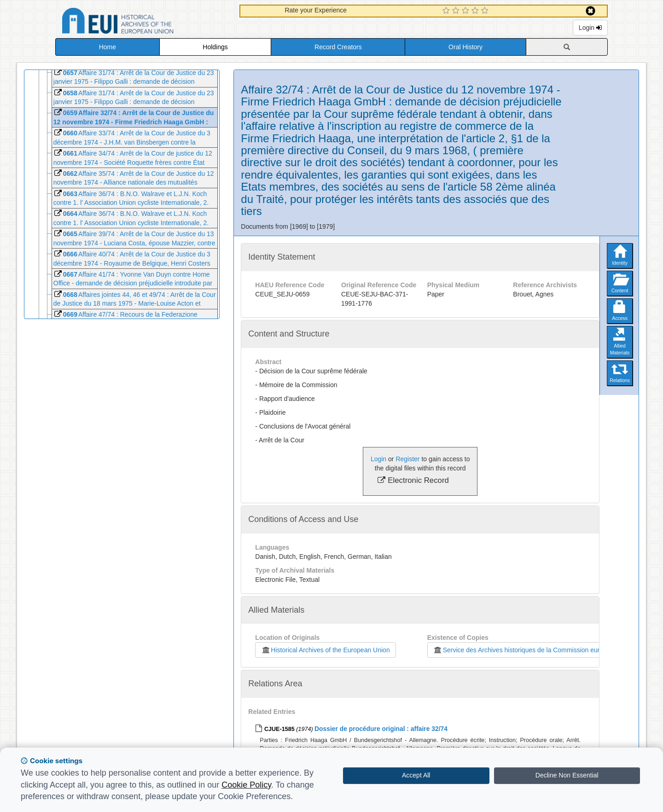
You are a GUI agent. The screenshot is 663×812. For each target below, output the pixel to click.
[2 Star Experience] (457, 11)
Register (407, 459)
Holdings (215, 47)
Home (108, 47)
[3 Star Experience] (467, 11)
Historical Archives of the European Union (325, 650)
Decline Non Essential (567, 775)
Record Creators (338, 47)
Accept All (416, 775)
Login (590, 28)
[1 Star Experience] (447, 11)
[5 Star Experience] (486, 11)
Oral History (465, 47)
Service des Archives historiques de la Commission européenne (527, 650)
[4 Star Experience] (476, 11)
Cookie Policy (246, 785)
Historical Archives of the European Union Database (144, 22)
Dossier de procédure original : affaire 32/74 (381, 729)
